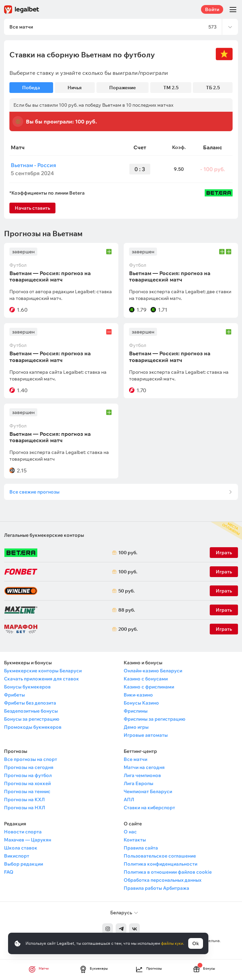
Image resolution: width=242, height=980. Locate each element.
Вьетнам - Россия (33, 165)
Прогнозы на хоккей (27, 783)
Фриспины (136, 711)
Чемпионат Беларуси (148, 791)
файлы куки (172, 943)
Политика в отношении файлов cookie (168, 872)
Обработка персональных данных (163, 880)
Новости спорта (23, 832)
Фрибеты (14, 695)
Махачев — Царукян (28, 840)
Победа (31, 88)
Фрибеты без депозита (30, 703)
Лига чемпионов (142, 775)
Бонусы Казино (141, 703)
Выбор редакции (24, 864)
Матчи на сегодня (144, 767)
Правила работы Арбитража (156, 888)
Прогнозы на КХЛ (24, 800)
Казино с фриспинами (149, 687)
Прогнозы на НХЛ (25, 808)
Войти (212, 9)
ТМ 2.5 (171, 88)
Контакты (135, 840)
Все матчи (135, 759)
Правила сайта (141, 848)
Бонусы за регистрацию (32, 719)
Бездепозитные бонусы (31, 711)
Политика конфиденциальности (160, 864)
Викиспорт (17, 856)
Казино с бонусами (146, 679)
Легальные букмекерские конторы (44, 535)
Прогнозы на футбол (28, 775)
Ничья (75, 88)
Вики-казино (138, 695)
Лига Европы (138, 783)
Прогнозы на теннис (27, 791)
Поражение (123, 88)
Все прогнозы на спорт (31, 759)
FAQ (9, 872)
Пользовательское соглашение (160, 856)
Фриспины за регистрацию (154, 719)
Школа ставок (21, 848)
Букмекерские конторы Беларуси (43, 671)
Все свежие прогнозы (34, 492)
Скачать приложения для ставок (42, 679)
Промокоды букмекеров (33, 727)
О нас (130, 832)
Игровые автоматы (146, 735)
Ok (196, 943)
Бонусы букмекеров (27, 687)
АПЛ (129, 800)
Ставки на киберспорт (149, 808)
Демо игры (136, 727)
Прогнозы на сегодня (29, 767)
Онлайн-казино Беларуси (153, 671)
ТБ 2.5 (213, 88)
